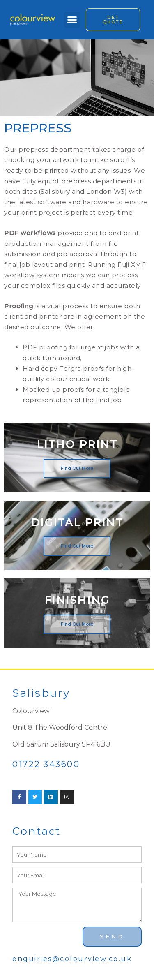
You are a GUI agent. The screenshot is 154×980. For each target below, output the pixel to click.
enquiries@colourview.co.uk (72, 959)
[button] (72, 20)
